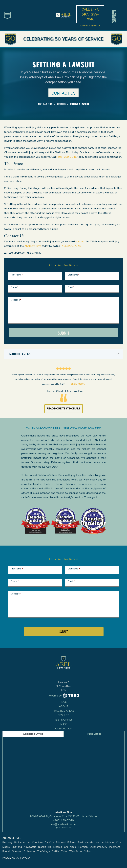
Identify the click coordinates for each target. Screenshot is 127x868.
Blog (64, 724)
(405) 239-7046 (67, 157)
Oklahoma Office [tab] (33, 734)
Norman (83, 847)
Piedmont (115, 847)
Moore (6, 847)
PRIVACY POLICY (11, 858)
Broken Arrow (22, 842)
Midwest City (113, 842)
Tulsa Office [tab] (94, 734)
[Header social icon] (114, 12)
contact (80, 241)
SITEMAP (26, 858)
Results (64, 715)
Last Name (74, 275)
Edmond (61, 842)
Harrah (89, 842)
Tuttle (55, 851)
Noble (73, 847)
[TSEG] (63, 696)
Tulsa (64, 851)
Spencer (17, 851)
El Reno (72, 842)
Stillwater (30, 851)
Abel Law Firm (33, 246)
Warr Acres (76, 851)
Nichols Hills (45, 847)
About (64, 706)
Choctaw (37, 842)
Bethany (7, 842)
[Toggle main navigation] (7, 15)
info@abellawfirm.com (64, 824)
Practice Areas (64, 711)
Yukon (88, 851)
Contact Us (63, 729)
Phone (14, 287)
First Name (17, 275)
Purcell (6, 851)
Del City (49, 842)
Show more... (78, 384)
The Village (44, 851)
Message (16, 300)
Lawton (99, 842)
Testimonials (63, 720)
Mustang (17, 847)
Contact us (63, 93)
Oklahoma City (98, 847)
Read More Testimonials (64, 409)
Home (63, 702)
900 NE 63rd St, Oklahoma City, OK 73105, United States (64, 816)
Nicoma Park (61, 847)
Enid (80, 842)
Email (71, 287)
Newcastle (30, 847)
